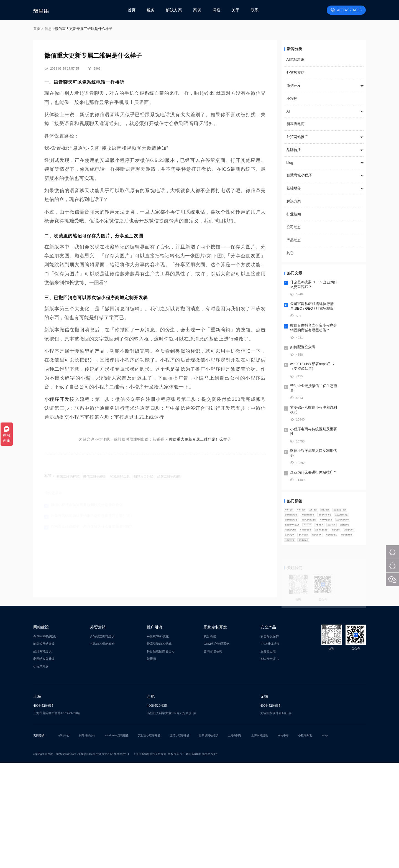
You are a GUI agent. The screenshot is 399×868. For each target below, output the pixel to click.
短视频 (151, 764)
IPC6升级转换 (270, 749)
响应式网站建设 (44, 749)
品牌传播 (294, 150)
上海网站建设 (260, 841)
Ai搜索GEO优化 (158, 742)
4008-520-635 (347, 10)
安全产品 (268, 732)
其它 (290, 253)
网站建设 (41, 732)
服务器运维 (268, 757)
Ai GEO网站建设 (45, 742)
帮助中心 (64, 841)
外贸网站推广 (297, 137)
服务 (153, 10)
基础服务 (294, 188)
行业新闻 (294, 214)
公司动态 (294, 227)
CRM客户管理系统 (216, 749)
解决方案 (175, 10)
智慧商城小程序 (299, 175)
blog (290, 163)
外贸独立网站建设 (102, 742)
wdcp (325, 841)
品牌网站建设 (42, 757)
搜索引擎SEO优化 (159, 749)
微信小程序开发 (180, 841)
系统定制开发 (215, 732)
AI (288, 111)
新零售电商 (296, 124)
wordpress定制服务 (117, 841)
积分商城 (210, 742)
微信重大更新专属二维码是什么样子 (200, 439)
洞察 (217, 10)
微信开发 (294, 86)
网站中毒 (283, 841)
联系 (255, 10)
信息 (48, 29)
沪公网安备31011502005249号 (199, 859)
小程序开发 (57, 399)
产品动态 (294, 240)
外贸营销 (98, 732)
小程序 (292, 99)
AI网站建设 (295, 59)
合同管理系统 (213, 757)
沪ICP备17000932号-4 (116, 859)
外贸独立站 (296, 72)
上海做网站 (235, 841)
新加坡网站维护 (209, 841)
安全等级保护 (270, 742)
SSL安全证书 (269, 764)
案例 (198, 10)
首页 (134, 10)
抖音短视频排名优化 (161, 757)
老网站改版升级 (44, 764)
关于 (236, 10)
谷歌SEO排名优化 (103, 749)
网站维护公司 (87, 841)
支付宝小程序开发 (149, 841)
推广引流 (155, 732)
